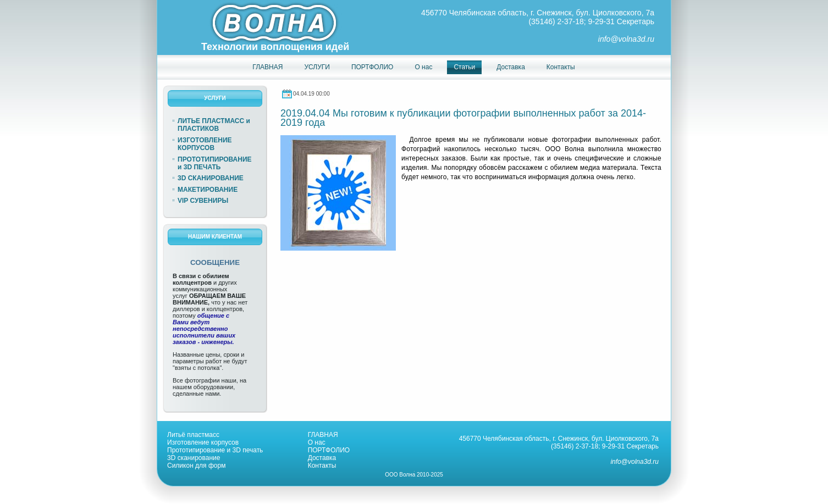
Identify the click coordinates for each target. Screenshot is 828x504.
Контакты (322, 466)
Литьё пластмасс (193, 435)
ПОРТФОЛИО (329, 450)
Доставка (322, 458)
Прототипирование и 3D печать (215, 450)
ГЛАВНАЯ (323, 435)
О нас (317, 442)
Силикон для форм (196, 466)
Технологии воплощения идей (275, 47)
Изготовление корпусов (203, 442)
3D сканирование (194, 458)
